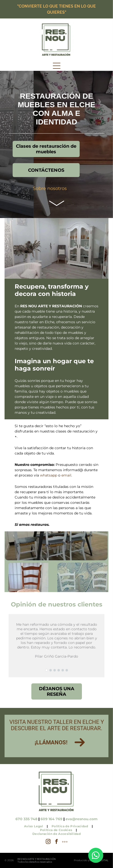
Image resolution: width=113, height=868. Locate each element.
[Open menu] (57, 66)
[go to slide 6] (67, 670)
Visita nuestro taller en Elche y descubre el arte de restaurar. (57, 725)
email (66, 475)
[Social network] (65, 842)
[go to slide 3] (55, 670)
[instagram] (48, 842)
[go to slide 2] (51, 670)
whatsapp (49, 475)
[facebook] (57, 842)
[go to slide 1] (47, 670)
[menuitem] (34, 826)
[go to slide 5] (63, 670)
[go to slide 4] (59, 670)
